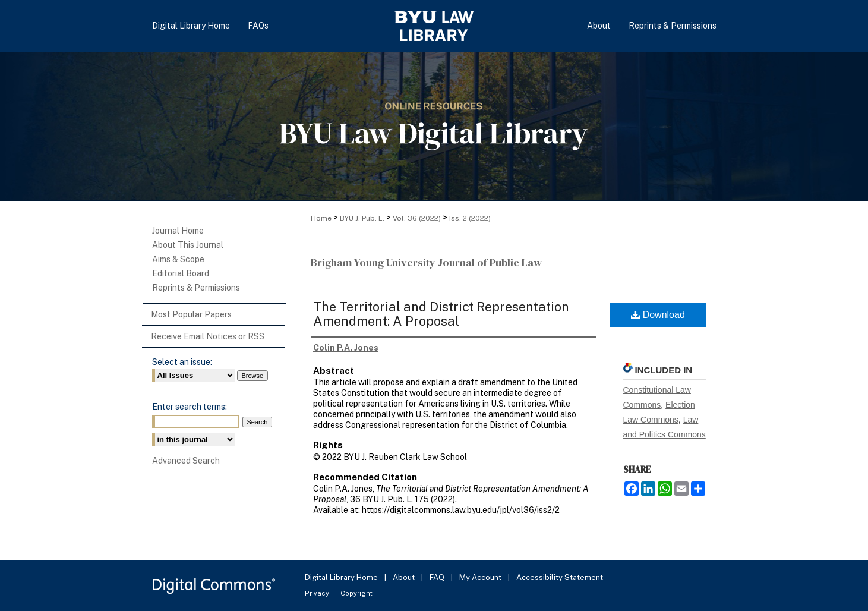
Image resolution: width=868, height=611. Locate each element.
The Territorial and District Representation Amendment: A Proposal (441, 314)
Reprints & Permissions (196, 288)
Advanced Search (186, 461)
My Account (481, 577)
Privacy (318, 593)
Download (658, 315)
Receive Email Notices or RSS (208, 336)
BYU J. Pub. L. (362, 218)
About (405, 577)
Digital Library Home (342, 577)
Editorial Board (181, 273)
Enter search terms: (190, 407)
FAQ (438, 577)
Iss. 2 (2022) (470, 218)
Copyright (356, 593)
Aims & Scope (178, 259)
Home (321, 218)
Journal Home (178, 231)
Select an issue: (182, 362)
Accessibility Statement (560, 577)
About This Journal (188, 245)
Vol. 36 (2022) (417, 218)
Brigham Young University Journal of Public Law (426, 262)
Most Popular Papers (191, 314)
